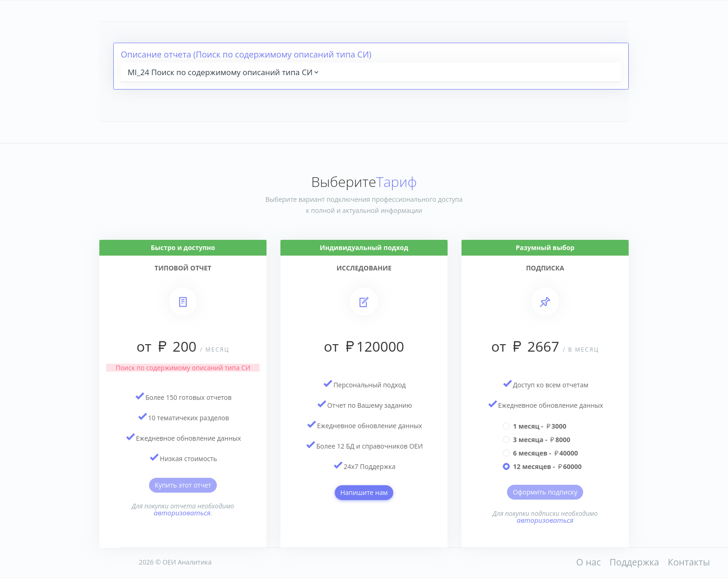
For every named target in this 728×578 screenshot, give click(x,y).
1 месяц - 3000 (540, 426)
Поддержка (634, 562)
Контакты (689, 562)
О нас (588, 562)
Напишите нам (364, 492)
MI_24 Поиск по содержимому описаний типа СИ (224, 72)
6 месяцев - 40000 (546, 453)
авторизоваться (182, 513)
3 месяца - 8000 (542, 440)
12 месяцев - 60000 (547, 466)
